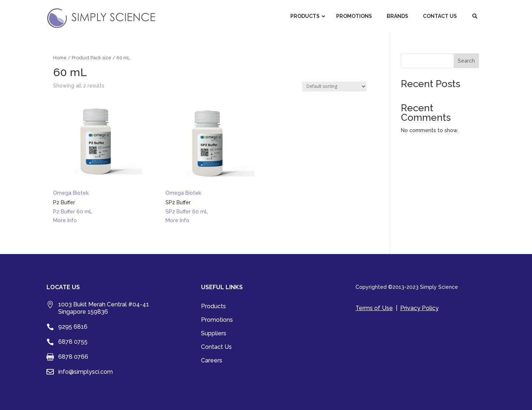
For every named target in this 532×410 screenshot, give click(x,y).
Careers (212, 361)
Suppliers (214, 334)
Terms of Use (374, 308)
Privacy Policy (419, 308)
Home (60, 58)
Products (213, 307)
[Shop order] (334, 87)
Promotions (217, 320)
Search (466, 61)
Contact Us (216, 347)
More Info (65, 220)
